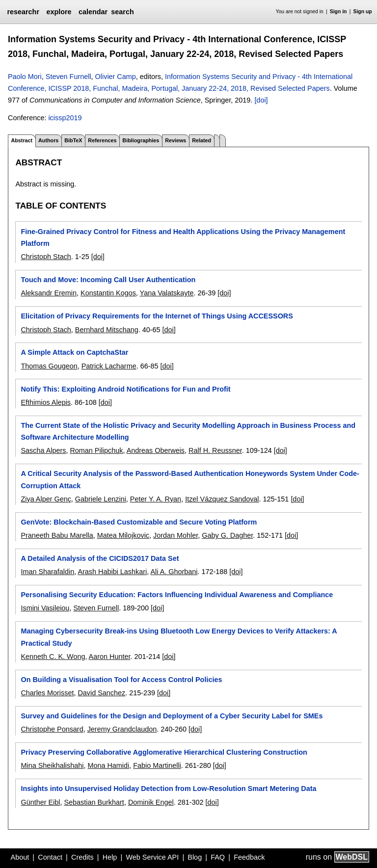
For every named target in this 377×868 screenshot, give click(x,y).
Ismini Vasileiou (45, 608)
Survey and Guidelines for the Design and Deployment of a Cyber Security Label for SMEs (172, 716)
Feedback (249, 857)
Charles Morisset (47, 693)
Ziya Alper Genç (46, 499)
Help (110, 857)
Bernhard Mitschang (107, 330)
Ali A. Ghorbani (174, 572)
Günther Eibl (40, 802)
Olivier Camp (116, 77)
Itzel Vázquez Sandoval (222, 499)
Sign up (363, 12)
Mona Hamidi (108, 765)
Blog (195, 857)
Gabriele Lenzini (101, 499)
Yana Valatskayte (167, 293)
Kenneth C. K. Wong (53, 657)
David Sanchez (101, 693)
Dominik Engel (151, 802)
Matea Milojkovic (123, 535)
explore (59, 12)
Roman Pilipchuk (96, 450)
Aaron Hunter (110, 657)
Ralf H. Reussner (215, 450)
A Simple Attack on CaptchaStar (74, 352)
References (102, 140)
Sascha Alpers (43, 450)
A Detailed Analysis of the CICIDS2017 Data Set (100, 558)
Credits (82, 857)
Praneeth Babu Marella (57, 535)
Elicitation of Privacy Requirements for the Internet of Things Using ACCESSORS (157, 316)
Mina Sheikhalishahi (52, 765)
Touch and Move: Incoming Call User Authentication (108, 280)
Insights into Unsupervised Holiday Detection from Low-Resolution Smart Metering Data (168, 789)
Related (202, 140)
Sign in (338, 12)
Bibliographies (141, 140)
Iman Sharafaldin (47, 572)
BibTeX (73, 140)
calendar (93, 12)
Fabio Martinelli (157, 765)
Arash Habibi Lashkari (112, 572)
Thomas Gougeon (49, 366)
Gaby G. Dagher (227, 535)
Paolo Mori (25, 77)
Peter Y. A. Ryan (156, 499)
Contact (50, 857)
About (20, 857)
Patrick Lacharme (109, 366)
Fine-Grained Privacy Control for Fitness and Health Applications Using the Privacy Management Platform (183, 237)
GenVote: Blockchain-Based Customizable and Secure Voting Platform (139, 522)
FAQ (218, 857)
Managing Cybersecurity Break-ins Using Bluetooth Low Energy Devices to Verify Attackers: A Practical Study (179, 637)
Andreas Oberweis (156, 450)
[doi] (261, 100)
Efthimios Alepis (46, 402)
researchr (23, 12)
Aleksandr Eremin (49, 293)
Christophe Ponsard (52, 729)
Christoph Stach (46, 257)
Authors (48, 140)
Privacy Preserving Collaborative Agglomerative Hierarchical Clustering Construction (164, 752)
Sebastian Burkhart (94, 802)
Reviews (175, 140)
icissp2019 (65, 118)
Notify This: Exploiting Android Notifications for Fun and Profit (125, 389)
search (122, 12)
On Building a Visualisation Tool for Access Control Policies (121, 680)
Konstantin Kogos (108, 293)
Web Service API (152, 857)
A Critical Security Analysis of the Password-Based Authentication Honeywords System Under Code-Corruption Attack (190, 479)
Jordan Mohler (175, 535)
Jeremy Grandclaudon (122, 729)
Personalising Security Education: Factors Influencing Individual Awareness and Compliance (177, 595)
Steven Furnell (68, 77)
